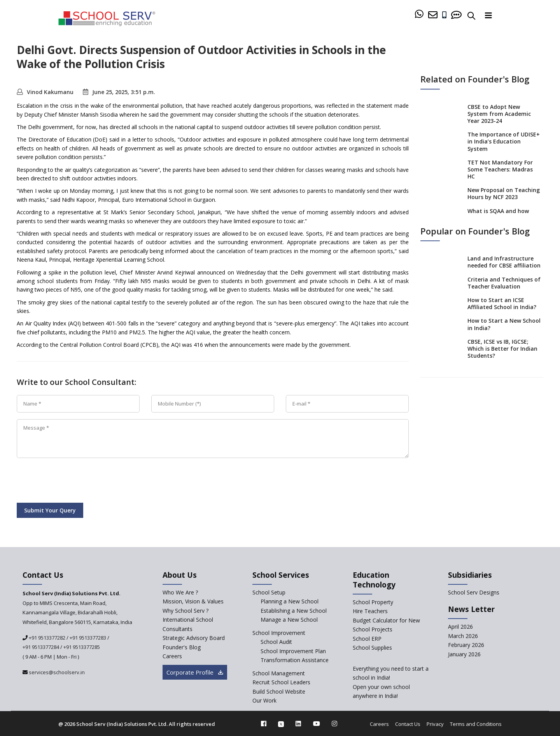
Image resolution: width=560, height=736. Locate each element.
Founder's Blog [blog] (182, 647)
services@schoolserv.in (56, 672)
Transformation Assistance (295, 660)
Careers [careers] (172, 656)
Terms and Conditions (476, 724)
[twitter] (281, 724)
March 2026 (463, 636)
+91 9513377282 (46, 638)
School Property (373, 602)
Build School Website (279, 691)
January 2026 (464, 654)
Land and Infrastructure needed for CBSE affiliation (504, 262)
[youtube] (317, 724)
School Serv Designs (474, 592)
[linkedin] (298, 724)
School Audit (276, 642)
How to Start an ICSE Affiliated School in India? (502, 303)
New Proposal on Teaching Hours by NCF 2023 (504, 194)
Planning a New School (290, 601)
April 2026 (460, 627)
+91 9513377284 (41, 647)
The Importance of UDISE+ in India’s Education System (504, 141)
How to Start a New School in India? (504, 324)
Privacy (435, 724)
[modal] (538, 640)
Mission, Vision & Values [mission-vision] (193, 601)
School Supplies (372, 648)
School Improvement (279, 633)
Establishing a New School (294, 611)
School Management (279, 673)
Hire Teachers (370, 611)
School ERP (367, 639)
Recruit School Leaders (281, 682)
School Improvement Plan (293, 651)
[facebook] (264, 724)
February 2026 (466, 645)
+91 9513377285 (82, 647)
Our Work (264, 700)
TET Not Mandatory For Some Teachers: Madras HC (500, 169)
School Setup (269, 592)
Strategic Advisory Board (194, 638)
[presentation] (76, 482)
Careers (379, 724)
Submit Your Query (50, 510)
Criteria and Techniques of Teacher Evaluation (504, 283)
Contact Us (408, 724)
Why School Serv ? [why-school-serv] (185, 611)
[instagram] (334, 724)
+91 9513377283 (88, 638)
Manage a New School (289, 620)
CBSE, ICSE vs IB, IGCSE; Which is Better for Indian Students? (502, 349)
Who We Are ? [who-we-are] (180, 592)
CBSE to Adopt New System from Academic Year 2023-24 (499, 114)
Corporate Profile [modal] (195, 672)
